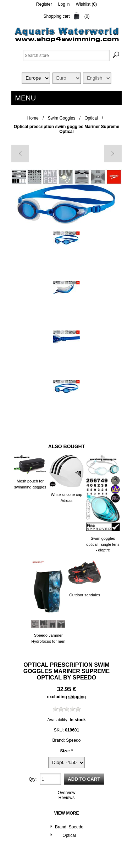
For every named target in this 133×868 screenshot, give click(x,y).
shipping (77, 697)
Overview (66, 793)
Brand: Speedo (69, 827)
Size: (65, 751)
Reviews (66, 798)
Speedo (85, 678)
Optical (69, 835)
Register (44, 4)
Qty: (33, 779)
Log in (64, 4)
